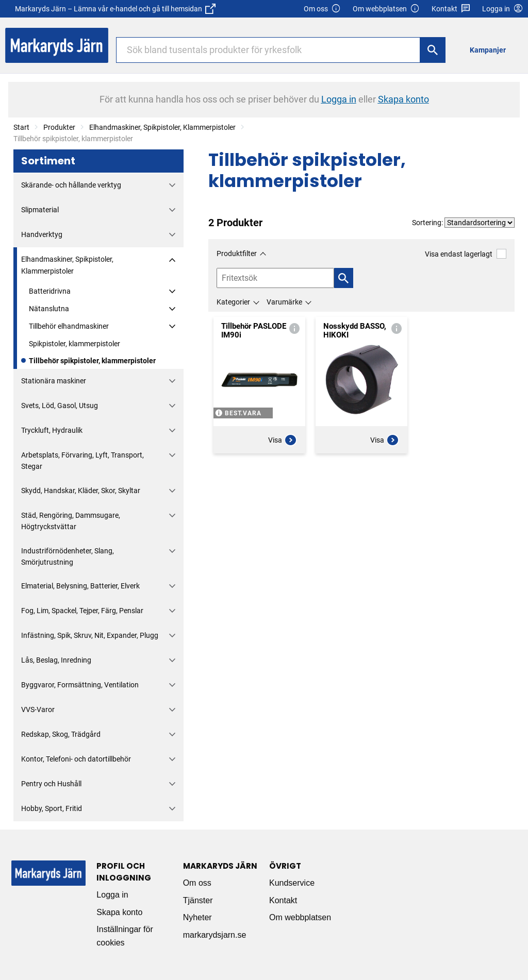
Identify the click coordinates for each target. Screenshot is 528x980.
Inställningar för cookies (125, 936)
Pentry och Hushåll (51, 784)
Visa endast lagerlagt (466, 254)
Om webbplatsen (386, 9)
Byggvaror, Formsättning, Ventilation (80, 685)
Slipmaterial (40, 210)
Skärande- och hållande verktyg (71, 185)
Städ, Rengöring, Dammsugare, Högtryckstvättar (71, 521)
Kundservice (292, 883)
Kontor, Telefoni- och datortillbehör (76, 759)
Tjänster (198, 900)
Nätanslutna (49, 309)
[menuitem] (491, 50)
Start (21, 127)
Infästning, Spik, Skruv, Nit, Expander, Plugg (90, 635)
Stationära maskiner (54, 381)
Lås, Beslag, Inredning (56, 660)
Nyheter (197, 917)
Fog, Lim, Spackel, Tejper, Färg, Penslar (82, 611)
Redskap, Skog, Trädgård (61, 734)
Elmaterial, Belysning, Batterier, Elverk (80, 586)
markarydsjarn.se (215, 935)
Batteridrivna (50, 291)
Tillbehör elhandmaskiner (69, 326)
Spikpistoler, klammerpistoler (75, 344)
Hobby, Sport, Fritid (52, 808)
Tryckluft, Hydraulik (52, 430)
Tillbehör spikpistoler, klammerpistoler (92, 361)
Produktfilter (237, 254)
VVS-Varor (38, 709)
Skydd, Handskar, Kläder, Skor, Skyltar (81, 491)
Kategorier (233, 302)
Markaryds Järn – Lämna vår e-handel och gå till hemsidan (115, 9)
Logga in (112, 895)
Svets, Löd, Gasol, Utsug (60, 405)
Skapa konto (119, 912)
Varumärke (284, 302)
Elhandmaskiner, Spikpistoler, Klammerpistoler (162, 127)
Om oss (322, 9)
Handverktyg (42, 234)
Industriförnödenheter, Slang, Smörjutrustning (68, 556)
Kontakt (451, 9)
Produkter (59, 127)
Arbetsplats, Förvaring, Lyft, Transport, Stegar (82, 461)
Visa (283, 440)
